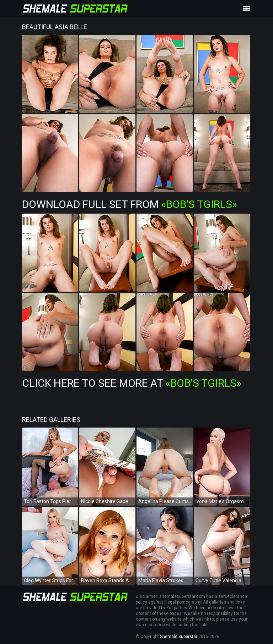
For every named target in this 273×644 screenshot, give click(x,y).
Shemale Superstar (179, 637)
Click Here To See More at (132, 383)
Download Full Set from (130, 204)
